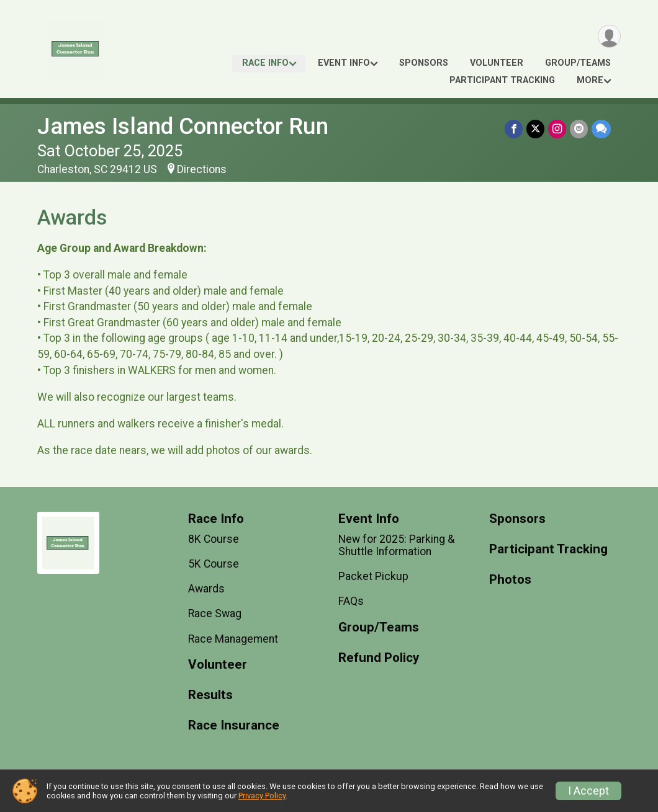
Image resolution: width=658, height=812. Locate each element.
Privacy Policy (262, 796)
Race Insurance (234, 725)
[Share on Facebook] (514, 129)
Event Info (344, 63)
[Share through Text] (601, 129)
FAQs (351, 601)
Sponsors (424, 63)
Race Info (265, 63)
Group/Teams (578, 63)
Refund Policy (379, 658)
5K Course (214, 564)
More (590, 80)
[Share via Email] (579, 129)
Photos (510, 580)
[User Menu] (609, 36)
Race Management (233, 639)
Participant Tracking (502, 80)
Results (210, 695)
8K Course (214, 539)
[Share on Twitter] (535, 129)
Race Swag (215, 613)
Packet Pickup (373, 576)
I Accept (588, 791)
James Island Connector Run (183, 126)
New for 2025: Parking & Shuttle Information (396, 545)
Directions (202, 169)
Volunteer (497, 63)
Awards (206, 589)
